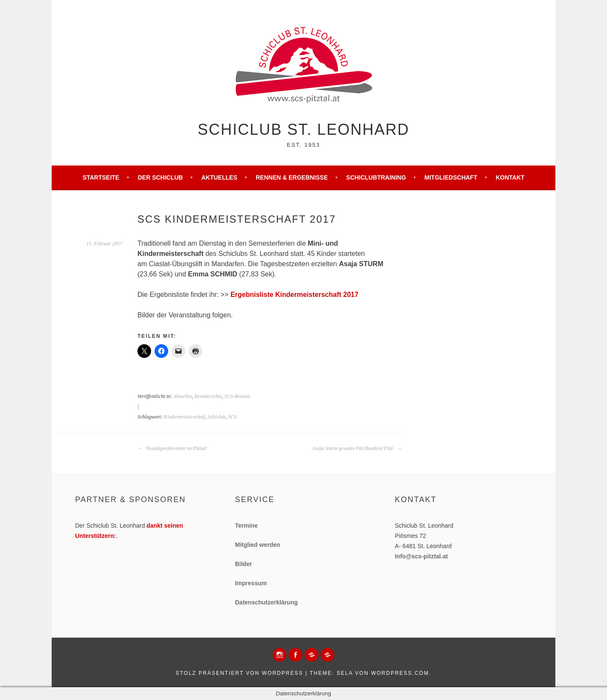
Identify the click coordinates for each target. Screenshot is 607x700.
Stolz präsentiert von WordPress (239, 673)
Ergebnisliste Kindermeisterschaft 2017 (295, 295)
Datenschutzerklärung (266, 602)
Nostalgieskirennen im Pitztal (172, 448)
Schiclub (217, 417)
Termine (246, 526)
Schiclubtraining (376, 177)
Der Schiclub (161, 177)
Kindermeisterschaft (185, 417)
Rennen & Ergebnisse (292, 177)
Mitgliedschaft (451, 177)
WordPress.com (400, 673)
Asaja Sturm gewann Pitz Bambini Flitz (357, 448)
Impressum (251, 583)
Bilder (243, 564)
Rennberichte (208, 396)
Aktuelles (219, 177)
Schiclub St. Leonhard (303, 129)
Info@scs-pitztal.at (421, 556)
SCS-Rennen (237, 396)
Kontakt (510, 177)
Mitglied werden (257, 545)
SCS (232, 417)
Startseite (101, 177)
